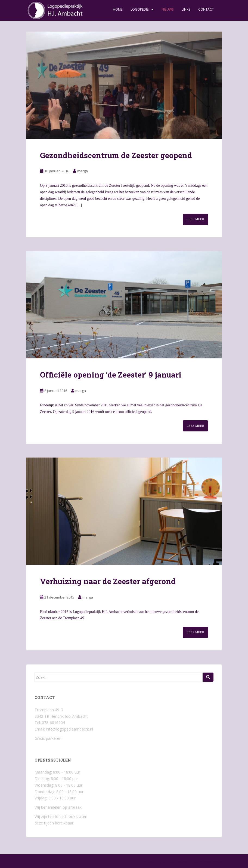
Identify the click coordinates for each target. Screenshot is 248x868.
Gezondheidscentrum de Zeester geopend (116, 155)
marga (83, 171)
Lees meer (195, 219)
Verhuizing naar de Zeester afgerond (108, 581)
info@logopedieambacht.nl (69, 729)
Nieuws (168, 9)
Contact (206, 9)
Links (186, 9)
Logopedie (139, 9)
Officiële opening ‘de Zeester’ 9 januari (111, 375)
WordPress (213, 862)
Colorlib (182, 862)
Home (118, 9)
